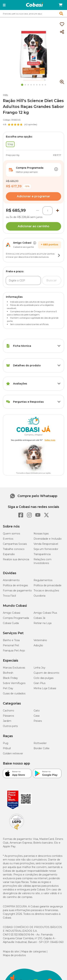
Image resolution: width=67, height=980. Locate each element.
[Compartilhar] (62, 32)
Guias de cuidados (14, 693)
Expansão (9, 554)
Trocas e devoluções (46, 591)
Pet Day (8, 688)
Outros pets (10, 726)
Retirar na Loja (43, 623)
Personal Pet (11, 645)
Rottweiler (40, 743)
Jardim (7, 721)
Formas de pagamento (17, 591)
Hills (5, 95)
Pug (6, 743)
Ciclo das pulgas (44, 678)
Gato (37, 711)
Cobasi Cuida (11, 623)
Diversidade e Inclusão (48, 539)
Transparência (42, 554)
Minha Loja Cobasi (45, 688)
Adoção (38, 645)
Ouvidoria (39, 596)
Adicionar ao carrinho (33, 226)
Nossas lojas (41, 534)
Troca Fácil (9, 596)
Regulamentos (43, 580)
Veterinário (40, 640)
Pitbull (7, 748)
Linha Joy (39, 668)
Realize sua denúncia (16, 559)
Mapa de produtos (14, 955)
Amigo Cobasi (12, 613)
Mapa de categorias (34, 952)
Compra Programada (16, 618)
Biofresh (8, 673)
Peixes (38, 721)
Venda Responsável (46, 544)
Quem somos (11, 534)
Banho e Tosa (11, 640)
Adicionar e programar (33, 196)
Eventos (8, 539)
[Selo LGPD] (17, 830)
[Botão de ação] (56, 170)
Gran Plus (39, 683)
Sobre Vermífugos (14, 683)
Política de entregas (15, 585)
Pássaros (8, 716)
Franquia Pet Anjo (14, 651)
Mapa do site (11, 952)
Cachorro (8, 711)
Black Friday (10, 678)
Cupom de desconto (46, 673)
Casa (37, 716)
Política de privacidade (48, 585)
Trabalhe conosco (14, 549)
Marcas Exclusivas (14, 668)
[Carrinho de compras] (61, 5)
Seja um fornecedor (46, 549)
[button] (4, 5)
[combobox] (33, 14)
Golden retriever (13, 753)
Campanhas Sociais (15, 544)
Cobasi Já (39, 618)
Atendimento (11, 580)
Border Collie (42, 748)
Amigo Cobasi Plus (45, 613)
